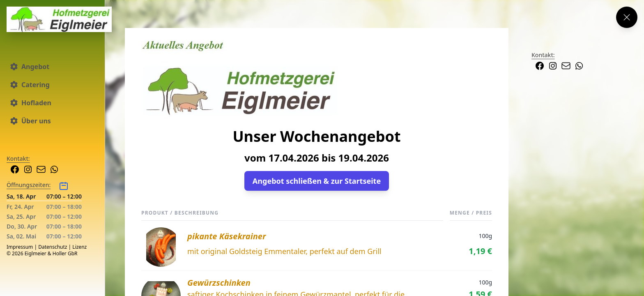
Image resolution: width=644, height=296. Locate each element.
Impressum (20, 247)
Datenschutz (53, 247)
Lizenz (79, 247)
